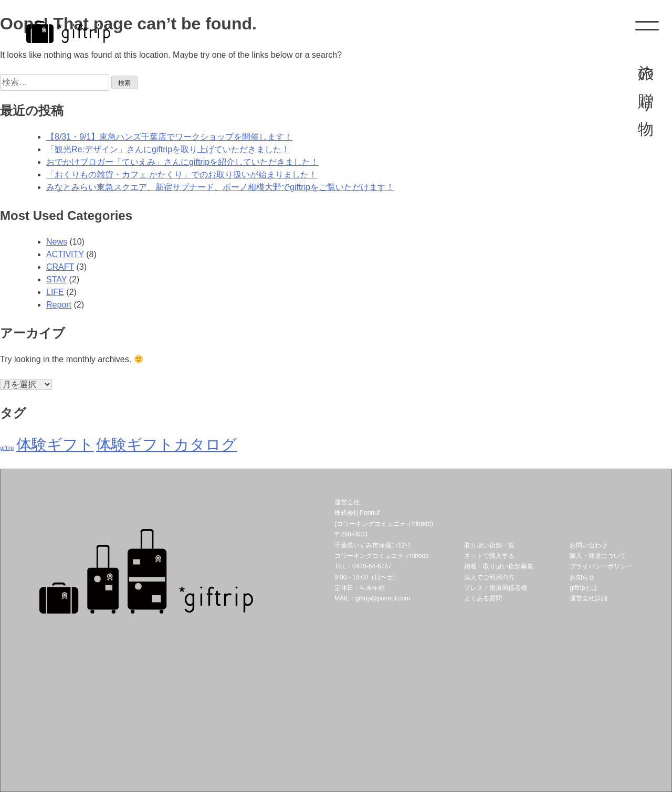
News (57, 242)
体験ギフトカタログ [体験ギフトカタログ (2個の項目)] (166, 444)
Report (59, 305)
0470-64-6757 (372, 566)
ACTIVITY (65, 254)
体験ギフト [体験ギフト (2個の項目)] (55, 444)
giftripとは (584, 588)
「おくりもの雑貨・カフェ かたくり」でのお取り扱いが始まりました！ (182, 175)
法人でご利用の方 (489, 577)
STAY (56, 279)
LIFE (55, 292)
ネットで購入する (489, 556)
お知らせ (582, 577)
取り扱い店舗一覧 (489, 545)
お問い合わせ (589, 545)
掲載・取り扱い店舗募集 (499, 566)
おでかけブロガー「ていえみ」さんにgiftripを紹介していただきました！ (182, 162)
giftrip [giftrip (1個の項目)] (7, 448)
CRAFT (60, 267)
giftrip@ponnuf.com (383, 598)
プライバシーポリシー (601, 566)
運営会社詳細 (589, 598)
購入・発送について (598, 556)
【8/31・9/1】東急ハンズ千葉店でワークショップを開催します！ (169, 137)
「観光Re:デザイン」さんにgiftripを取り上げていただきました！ (168, 149)
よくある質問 (483, 598)
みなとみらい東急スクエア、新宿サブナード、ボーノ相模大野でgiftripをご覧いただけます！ (220, 187)
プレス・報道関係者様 (496, 588)
